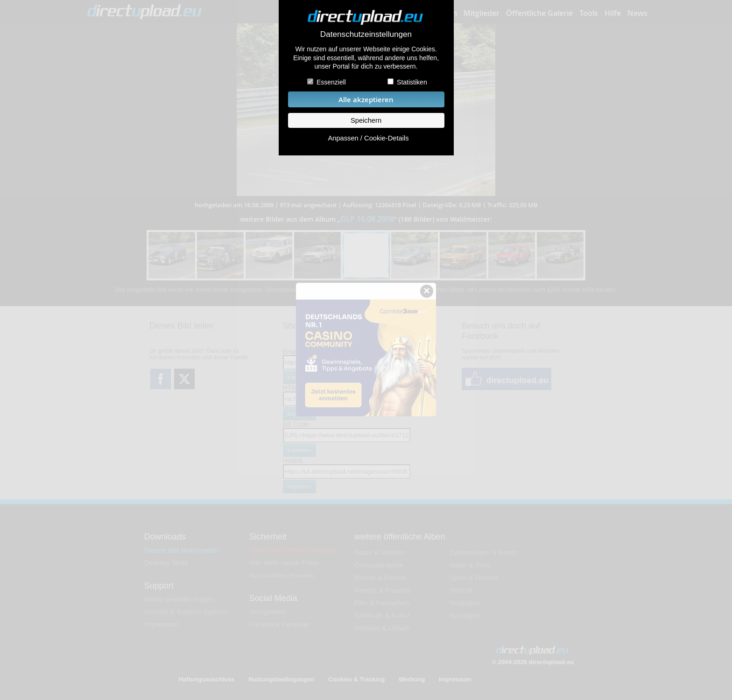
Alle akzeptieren (366, 100)
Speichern (366, 120)
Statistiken (412, 82)
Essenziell (331, 82)
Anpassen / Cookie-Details (368, 138)
